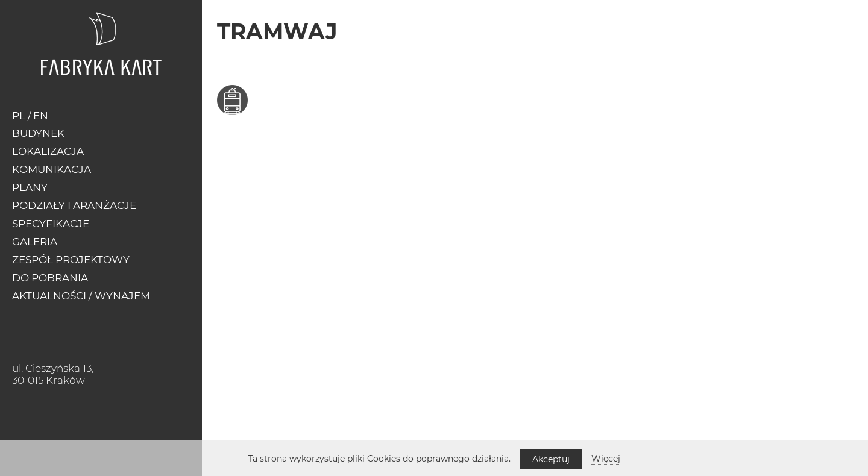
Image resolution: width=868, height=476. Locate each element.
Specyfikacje (51, 224)
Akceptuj (551, 459)
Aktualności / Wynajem (81, 296)
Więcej (606, 459)
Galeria (35, 242)
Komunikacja (52, 169)
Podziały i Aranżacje (74, 205)
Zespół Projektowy (71, 260)
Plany (30, 187)
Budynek (38, 133)
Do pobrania (50, 278)
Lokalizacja (48, 151)
